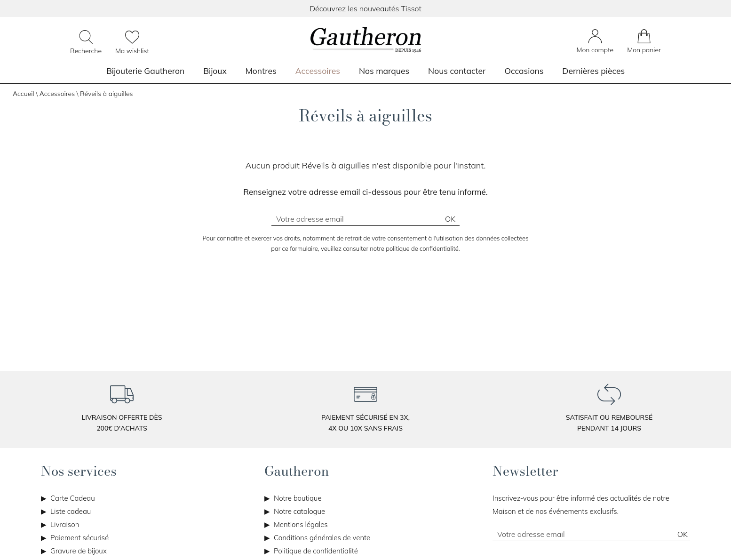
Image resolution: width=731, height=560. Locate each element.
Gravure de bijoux (79, 551)
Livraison (65, 524)
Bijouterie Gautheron (145, 71)
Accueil (24, 94)
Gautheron (297, 471)
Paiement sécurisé (79, 538)
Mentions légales (301, 524)
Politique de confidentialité (316, 551)
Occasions (524, 71)
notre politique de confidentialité (414, 248)
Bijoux (215, 71)
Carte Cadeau (73, 498)
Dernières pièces (593, 71)
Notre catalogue (299, 511)
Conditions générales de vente (322, 538)
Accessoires (318, 71)
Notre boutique (298, 498)
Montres (261, 71)
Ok (450, 219)
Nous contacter (457, 71)
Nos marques (384, 71)
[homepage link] (365, 40)
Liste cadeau (71, 511)
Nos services (79, 471)
